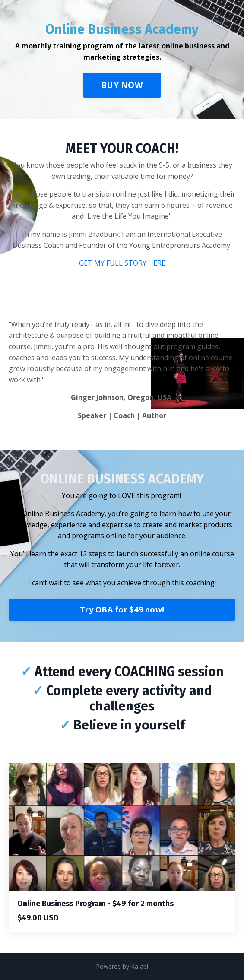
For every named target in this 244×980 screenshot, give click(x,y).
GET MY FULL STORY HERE (122, 263)
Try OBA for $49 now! (122, 609)
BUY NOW (122, 85)
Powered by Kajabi (122, 966)
